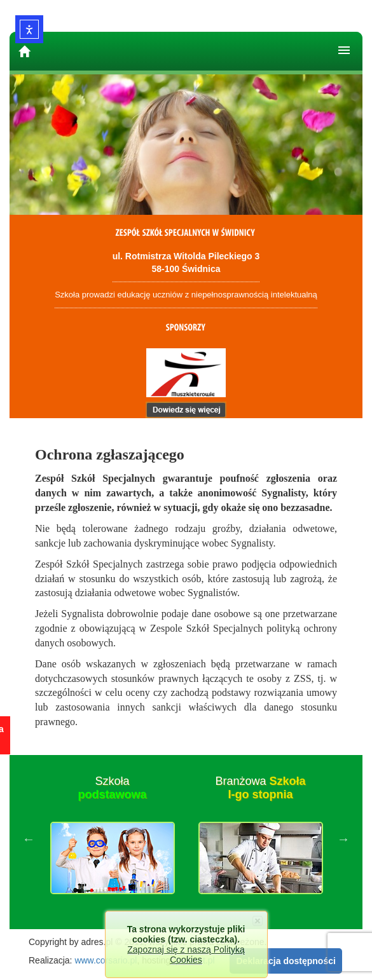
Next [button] (343, 839)
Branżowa (260, 788)
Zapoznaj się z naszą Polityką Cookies (186, 955)
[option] (112, 839)
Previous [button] (29, 839)
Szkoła (112, 788)
